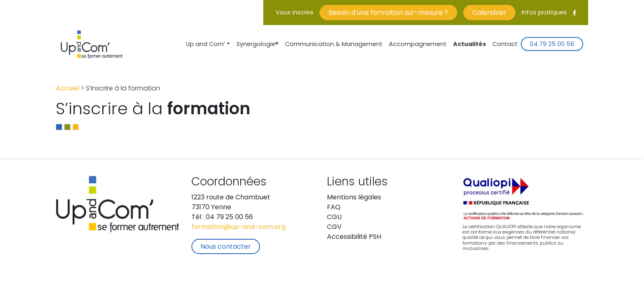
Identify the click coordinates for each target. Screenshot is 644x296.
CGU (334, 217)
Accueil (68, 89)
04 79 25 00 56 (552, 45)
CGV (334, 227)
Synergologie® (258, 45)
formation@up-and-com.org (238, 227)
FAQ (334, 208)
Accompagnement (418, 45)
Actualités (469, 45)
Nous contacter (226, 247)
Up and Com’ (206, 45)
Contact (505, 45)
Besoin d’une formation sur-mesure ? (388, 13)
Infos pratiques (544, 13)
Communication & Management (334, 45)
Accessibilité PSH (354, 237)
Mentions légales (354, 198)
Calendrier (489, 13)
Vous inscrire (294, 13)
